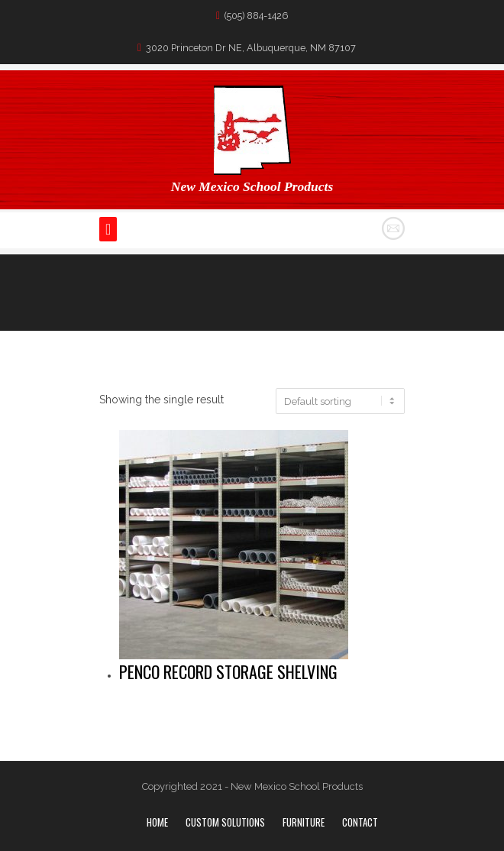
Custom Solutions (225, 822)
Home (157, 822)
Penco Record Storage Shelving (228, 671)
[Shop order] (340, 401)
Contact (360, 822)
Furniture (304, 822)
